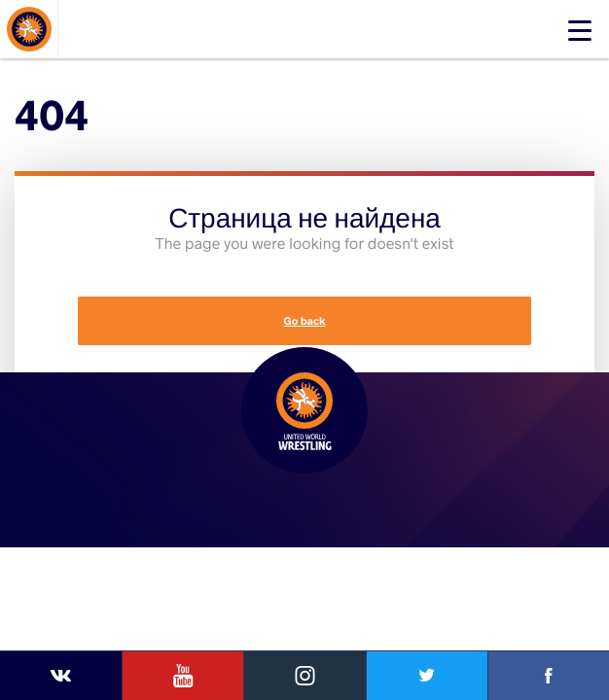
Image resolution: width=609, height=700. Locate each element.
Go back (305, 320)
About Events (66, 51)
